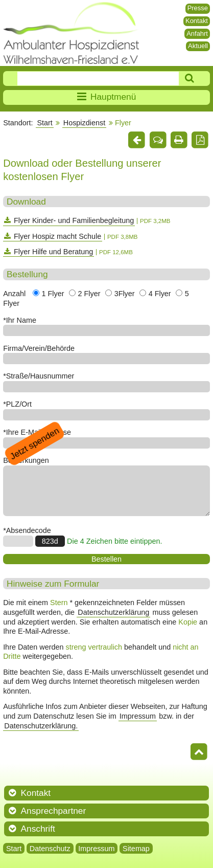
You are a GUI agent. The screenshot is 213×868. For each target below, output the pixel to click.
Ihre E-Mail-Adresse (39, 432)
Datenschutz (50, 848)
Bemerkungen (26, 460)
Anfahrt (197, 34)
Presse (198, 8)
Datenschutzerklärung (113, 612)
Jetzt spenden (34, 443)
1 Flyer (53, 294)
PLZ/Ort (19, 404)
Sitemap (136, 848)
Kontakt (197, 21)
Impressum (138, 716)
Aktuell (198, 46)
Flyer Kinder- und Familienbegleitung (74, 220)
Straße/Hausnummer (40, 376)
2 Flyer (89, 294)
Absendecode (29, 530)
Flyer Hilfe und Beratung (53, 252)
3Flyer (125, 294)
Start (44, 123)
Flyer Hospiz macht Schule (57, 236)
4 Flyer (160, 294)
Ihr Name (21, 320)
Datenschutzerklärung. (41, 726)
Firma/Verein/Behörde (39, 348)
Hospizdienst (84, 123)
